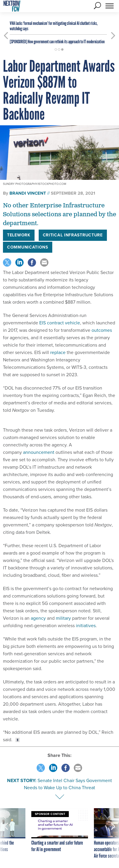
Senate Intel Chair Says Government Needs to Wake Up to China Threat (68, 784)
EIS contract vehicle (60, 323)
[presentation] (6, 834)
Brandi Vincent (28, 193)
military (63, 618)
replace (58, 352)
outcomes (102, 330)
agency (38, 618)
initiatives (86, 626)
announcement (39, 452)
